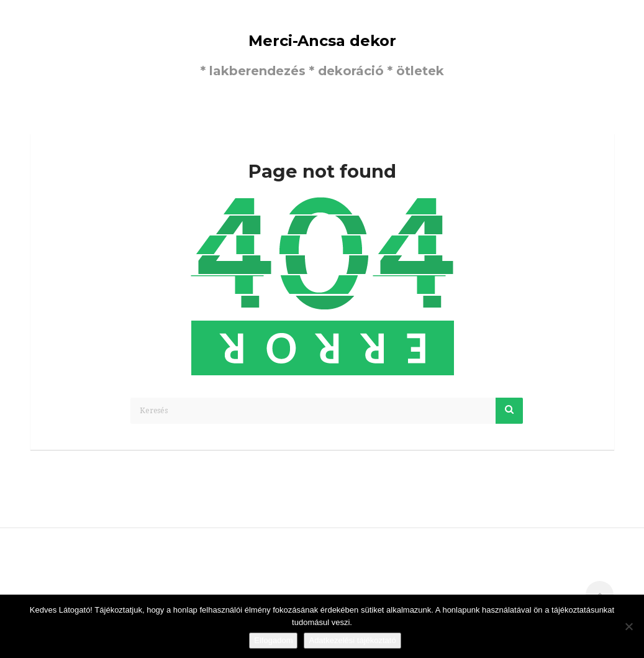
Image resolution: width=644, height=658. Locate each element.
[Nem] (628, 626)
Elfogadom (273, 640)
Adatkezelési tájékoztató (352, 640)
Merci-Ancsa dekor (322, 41)
